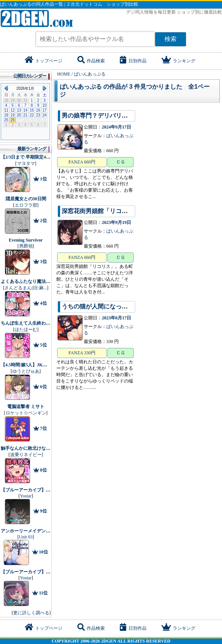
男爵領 (26, 246)
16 (38, 110)
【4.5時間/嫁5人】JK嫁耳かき (31, 365)
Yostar (26, 496)
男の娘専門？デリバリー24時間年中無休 (116, 116)
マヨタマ (26, 163)
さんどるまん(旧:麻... (26, 288)
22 (32, 115)
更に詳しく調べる (31, 613)
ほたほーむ (26, 330)
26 (13, 120)
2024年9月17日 (116, 127)
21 (25, 115)
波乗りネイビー (26, 455)
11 (6, 110)
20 (19, 115)
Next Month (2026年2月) (45, 88)
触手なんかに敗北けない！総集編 (35, 448)
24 (45, 115)
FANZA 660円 (82, 162)
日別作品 (133, 61)
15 (32, 110)
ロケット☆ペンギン (26, 413)
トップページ (44, 61)
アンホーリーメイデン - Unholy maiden (40, 531)
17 (45, 110)
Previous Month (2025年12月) (6, 88)
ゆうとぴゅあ (26, 371)
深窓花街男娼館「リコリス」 (101, 211)
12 (13, 110)
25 (6, 120)
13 (19, 110)
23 (38, 115)
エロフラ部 (26, 205)
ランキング (178, 61)
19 (13, 115)
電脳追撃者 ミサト (26, 407)
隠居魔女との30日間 (26, 199)
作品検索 (91, 61)
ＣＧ (121, 162)
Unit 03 (26, 537)
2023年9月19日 (116, 222)
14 (25, 110)
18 (6, 115)
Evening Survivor (26, 240)
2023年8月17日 (116, 318)
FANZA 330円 (82, 353)
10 (45, 105)
